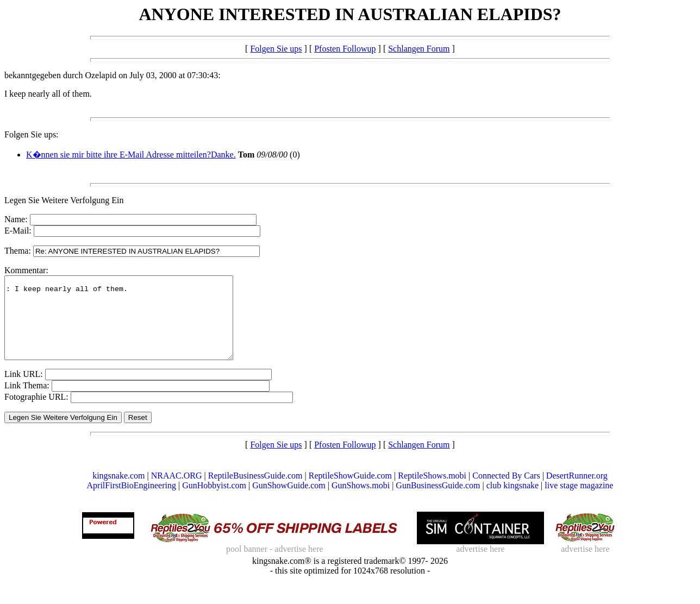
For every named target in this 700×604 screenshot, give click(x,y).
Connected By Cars (506, 492)
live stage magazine (579, 502)
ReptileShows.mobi (432, 492)
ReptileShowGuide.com (350, 492)
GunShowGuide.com (289, 502)
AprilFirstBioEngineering (132, 502)
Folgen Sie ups (276, 49)
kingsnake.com (118, 492)
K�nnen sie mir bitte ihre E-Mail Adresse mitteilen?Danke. (131, 155)
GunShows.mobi (361, 502)
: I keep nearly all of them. (132, 326)
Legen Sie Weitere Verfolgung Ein (64, 200)
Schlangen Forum (419, 49)
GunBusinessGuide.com (438, 502)
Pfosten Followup (345, 49)
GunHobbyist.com (214, 502)
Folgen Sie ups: (32, 134)
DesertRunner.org (577, 492)
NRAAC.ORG (177, 492)
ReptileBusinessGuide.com (255, 492)
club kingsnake (512, 502)
